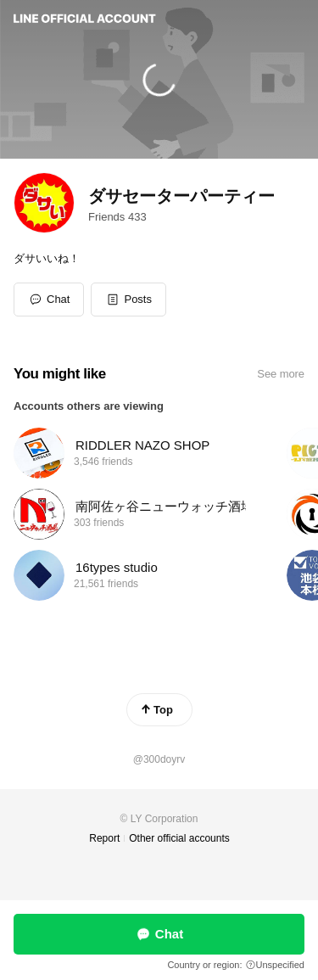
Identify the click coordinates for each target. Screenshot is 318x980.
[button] (128, 300)
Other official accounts (179, 838)
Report (104, 838)
